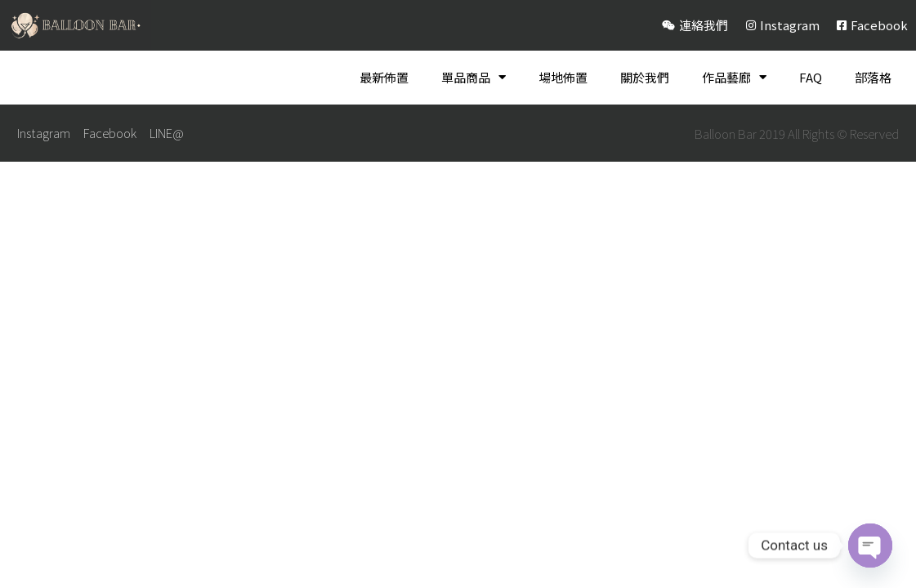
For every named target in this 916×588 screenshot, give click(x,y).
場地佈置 (563, 77)
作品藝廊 (734, 77)
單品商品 (474, 77)
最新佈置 (384, 77)
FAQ (811, 77)
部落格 (873, 77)
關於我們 (645, 77)
